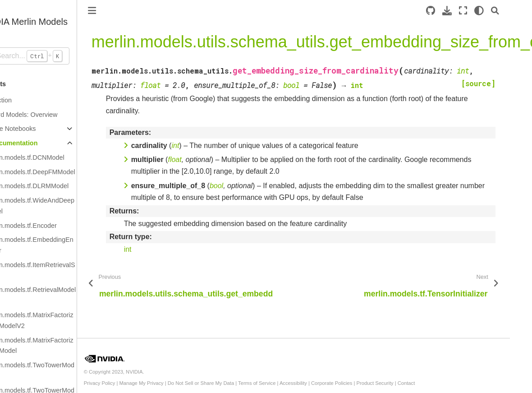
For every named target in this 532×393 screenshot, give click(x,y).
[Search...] (53, 56)
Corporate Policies (361, 383)
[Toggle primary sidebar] (121, 11)
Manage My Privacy (171, 383)
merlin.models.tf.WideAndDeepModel (59, 206)
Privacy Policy (129, 383)
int (157, 249)
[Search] (517, 11)
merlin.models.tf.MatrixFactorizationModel (59, 346)
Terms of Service (286, 383)
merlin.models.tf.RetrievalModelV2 (60, 295)
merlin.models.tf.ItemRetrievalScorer (60, 270)
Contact (436, 383)
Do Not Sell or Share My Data (230, 383)
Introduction (24, 100)
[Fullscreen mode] (485, 11)
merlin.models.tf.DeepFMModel (60, 172)
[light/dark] (501, 11)
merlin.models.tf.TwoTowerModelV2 (59, 370)
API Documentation (37, 143)
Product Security (404, 383)
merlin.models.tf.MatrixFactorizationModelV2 (59, 320)
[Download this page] (469, 11)
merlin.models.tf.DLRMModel (56, 186)
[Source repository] (453, 11)
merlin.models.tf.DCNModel (54, 157)
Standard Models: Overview (47, 115)
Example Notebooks (36, 129)
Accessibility (323, 383)
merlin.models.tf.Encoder (50, 226)
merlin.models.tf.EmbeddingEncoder (59, 245)
